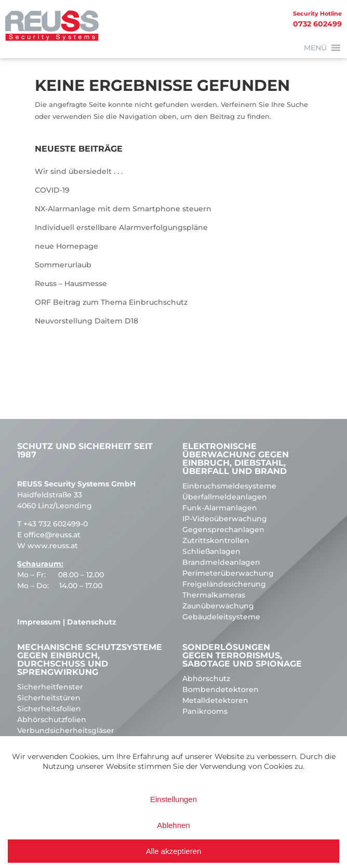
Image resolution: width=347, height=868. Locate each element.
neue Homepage (66, 246)
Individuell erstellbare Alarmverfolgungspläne (121, 227)
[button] (315, 48)
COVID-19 (52, 190)
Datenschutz (92, 622)
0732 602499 (171, 18)
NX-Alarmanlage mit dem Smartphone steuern (123, 209)
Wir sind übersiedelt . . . (79, 171)
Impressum (39, 622)
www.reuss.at (53, 546)
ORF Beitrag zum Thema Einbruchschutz (111, 302)
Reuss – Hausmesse (71, 283)
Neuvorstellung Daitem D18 (86, 321)
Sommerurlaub (63, 265)
